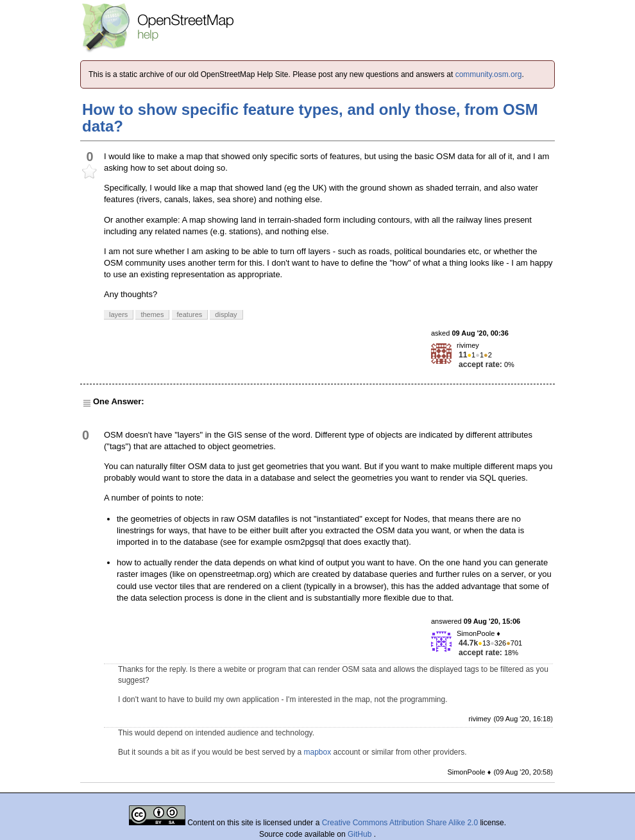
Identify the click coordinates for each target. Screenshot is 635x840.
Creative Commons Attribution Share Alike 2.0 (400, 823)
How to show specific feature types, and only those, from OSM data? (310, 118)
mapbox (318, 752)
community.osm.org (489, 74)
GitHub (361, 834)
